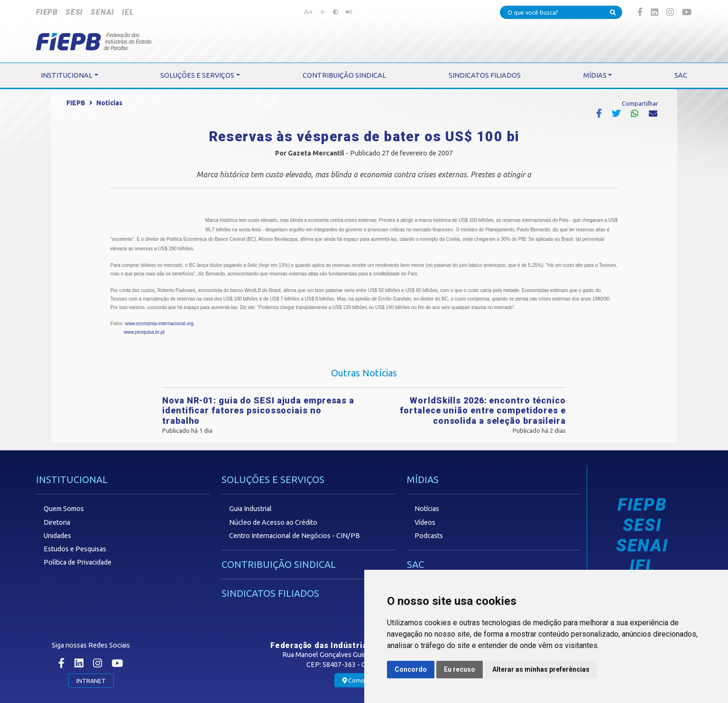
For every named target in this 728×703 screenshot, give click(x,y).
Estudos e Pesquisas (75, 549)
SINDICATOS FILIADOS (270, 593)
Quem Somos (64, 509)
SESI (74, 12)
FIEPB (47, 12)
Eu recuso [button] (460, 669)
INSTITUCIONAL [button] (67, 75)
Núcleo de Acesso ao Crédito (273, 522)
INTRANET (91, 681)
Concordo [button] (411, 669)
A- (323, 12)
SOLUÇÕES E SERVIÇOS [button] (197, 75)
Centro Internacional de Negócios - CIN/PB (295, 536)
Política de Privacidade (78, 562)
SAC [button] (681, 75)
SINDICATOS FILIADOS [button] (485, 75)
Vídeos (425, 522)
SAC (415, 564)
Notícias (109, 103)
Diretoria (57, 522)
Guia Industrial (250, 509)
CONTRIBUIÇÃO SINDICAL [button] (344, 75)
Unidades (57, 536)
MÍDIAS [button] (595, 75)
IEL (128, 12)
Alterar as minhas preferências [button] (541, 669)
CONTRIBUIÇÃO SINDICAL (279, 564)
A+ (309, 11)
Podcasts (429, 536)
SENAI (102, 12)
